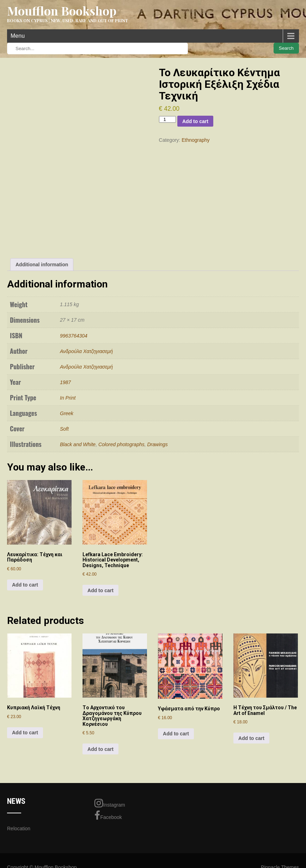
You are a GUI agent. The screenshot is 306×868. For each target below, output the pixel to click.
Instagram (110, 803)
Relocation (19, 828)
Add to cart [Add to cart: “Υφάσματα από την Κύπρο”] (176, 734)
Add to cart (195, 121)
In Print (68, 398)
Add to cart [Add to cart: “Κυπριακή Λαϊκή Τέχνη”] (25, 733)
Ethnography (195, 140)
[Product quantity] (167, 119)
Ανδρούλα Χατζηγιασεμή (86, 351)
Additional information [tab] (42, 265)
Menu (18, 36)
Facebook (108, 815)
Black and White (78, 444)
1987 (65, 382)
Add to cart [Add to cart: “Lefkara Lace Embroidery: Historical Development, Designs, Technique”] (100, 590)
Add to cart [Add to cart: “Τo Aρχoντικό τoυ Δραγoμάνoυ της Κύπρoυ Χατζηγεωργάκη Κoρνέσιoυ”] (100, 749)
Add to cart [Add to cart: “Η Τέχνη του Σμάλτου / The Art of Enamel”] (251, 738)
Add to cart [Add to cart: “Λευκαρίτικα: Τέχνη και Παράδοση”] (25, 585)
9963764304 (74, 336)
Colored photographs (121, 444)
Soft (64, 429)
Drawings (158, 444)
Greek (67, 413)
